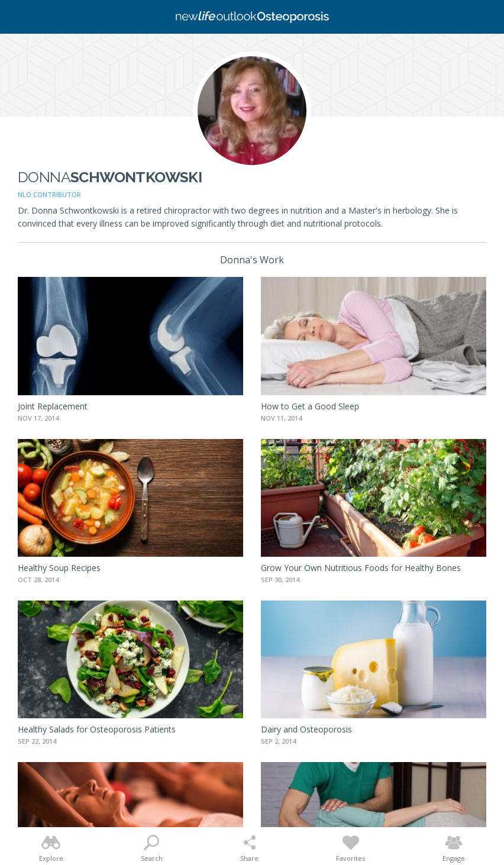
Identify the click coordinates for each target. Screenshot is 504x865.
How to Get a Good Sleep (310, 406)
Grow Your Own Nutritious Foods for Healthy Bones (361, 568)
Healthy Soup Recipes (59, 568)
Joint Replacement (53, 406)
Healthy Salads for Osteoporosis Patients (97, 729)
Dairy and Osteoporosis (306, 729)
